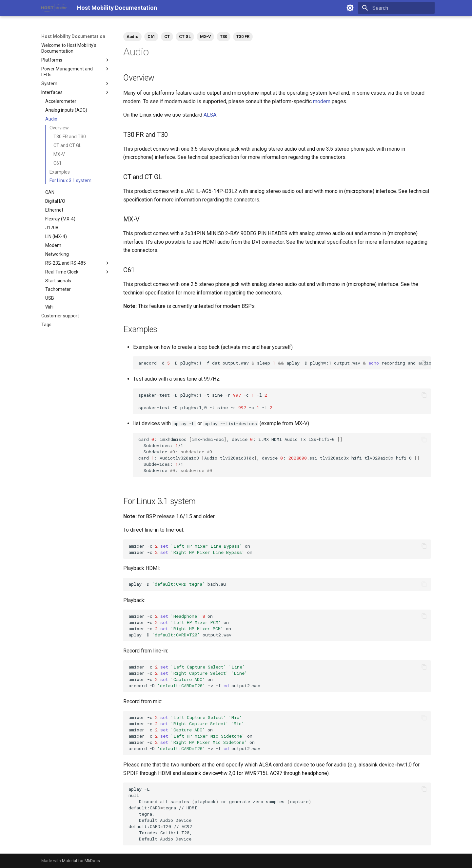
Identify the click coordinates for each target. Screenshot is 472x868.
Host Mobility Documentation (73, 36)
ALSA (210, 115)
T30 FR (243, 37)
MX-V (205, 37)
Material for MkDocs (81, 861)
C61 (151, 37)
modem (322, 101)
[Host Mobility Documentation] (54, 8)
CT (167, 37)
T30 (224, 37)
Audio (132, 37)
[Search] (396, 8)
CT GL (185, 37)
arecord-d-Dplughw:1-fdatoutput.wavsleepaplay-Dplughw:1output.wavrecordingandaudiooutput (285, 363)
